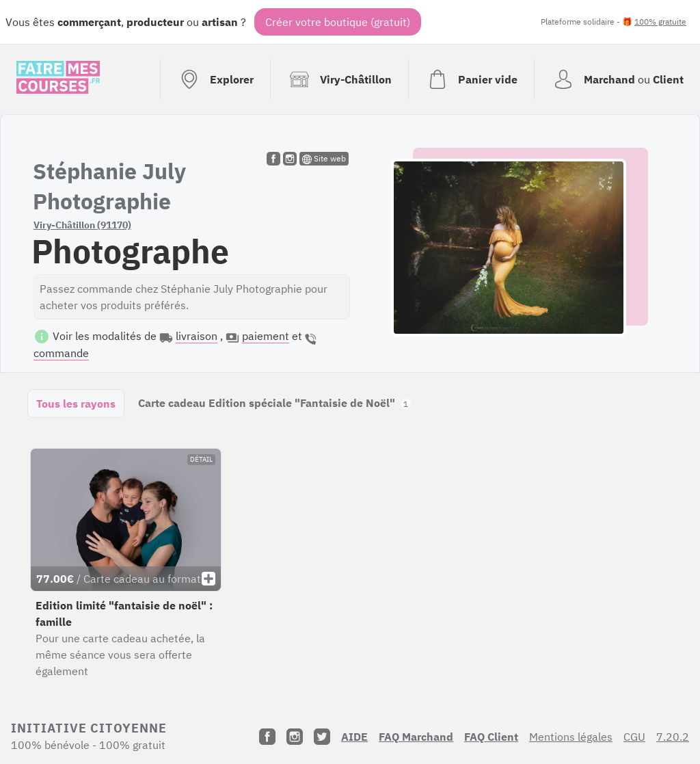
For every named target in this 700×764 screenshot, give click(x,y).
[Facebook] (267, 737)
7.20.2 (673, 737)
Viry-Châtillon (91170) (82, 225)
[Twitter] (322, 737)
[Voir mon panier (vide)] (471, 79)
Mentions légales (571, 737)
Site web (324, 159)
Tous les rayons (76, 404)
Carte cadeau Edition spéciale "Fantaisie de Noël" (274, 403)
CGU (634, 737)
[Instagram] (295, 737)
